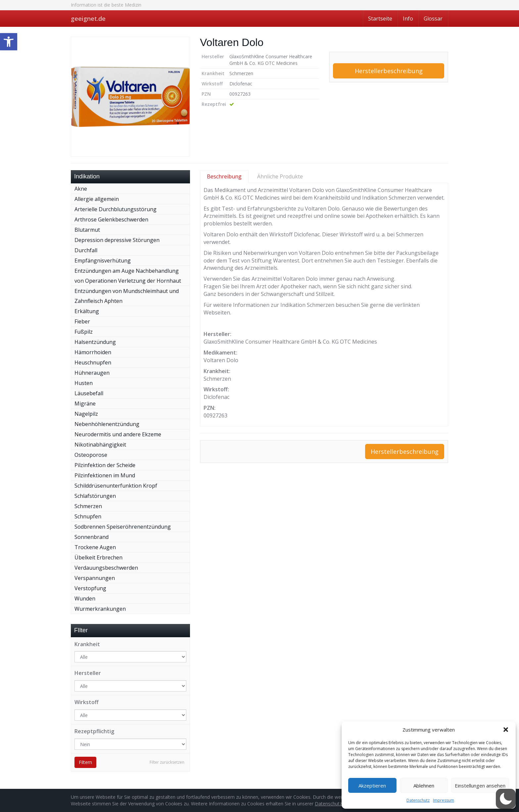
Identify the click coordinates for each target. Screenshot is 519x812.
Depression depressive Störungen (117, 240)
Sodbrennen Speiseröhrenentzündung (123, 527)
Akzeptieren (372, 786)
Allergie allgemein (97, 199)
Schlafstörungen (95, 496)
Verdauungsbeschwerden (106, 568)
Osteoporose (91, 455)
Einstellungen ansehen (480, 786)
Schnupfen (88, 516)
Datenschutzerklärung (338, 804)
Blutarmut (87, 230)
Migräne (85, 404)
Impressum (444, 800)
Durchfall (86, 250)
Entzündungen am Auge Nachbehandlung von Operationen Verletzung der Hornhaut (128, 276)
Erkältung (87, 311)
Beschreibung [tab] (224, 176)
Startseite (380, 19)
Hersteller (88, 673)
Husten (84, 383)
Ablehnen (424, 786)
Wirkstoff (87, 702)
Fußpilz (84, 332)
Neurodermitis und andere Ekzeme (118, 434)
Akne (81, 189)
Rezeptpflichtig (94, 731)
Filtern (85, 762)
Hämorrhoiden (93, 352)
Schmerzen (88, 506)
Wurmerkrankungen (100, 609)
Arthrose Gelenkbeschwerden (111, 219)
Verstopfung (90, 588)
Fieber (82, 321)
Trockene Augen (95, 547)
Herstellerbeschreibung (389, 71)
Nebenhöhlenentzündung (107, 424)
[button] (9, 42)
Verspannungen (95, 578)
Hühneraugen (92, 373)
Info (408, 19)
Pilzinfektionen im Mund (105, 475)
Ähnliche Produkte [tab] (280, 176)
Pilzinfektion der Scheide (105, 465)
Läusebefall (89, 393)
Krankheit (87, 644)
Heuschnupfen (93, 362)
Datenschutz (418, 800)
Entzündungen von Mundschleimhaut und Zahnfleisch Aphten (127, 296)
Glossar (433, 19)
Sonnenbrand (92, 537)
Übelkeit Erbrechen (98, 557)
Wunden (85, 598)
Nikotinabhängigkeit (100, 445)
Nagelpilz (86, 414)
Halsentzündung (95, 342)
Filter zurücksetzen (167, 762)
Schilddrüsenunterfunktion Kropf (116, 486)
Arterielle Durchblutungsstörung (116, 209)
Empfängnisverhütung (103, 261)
